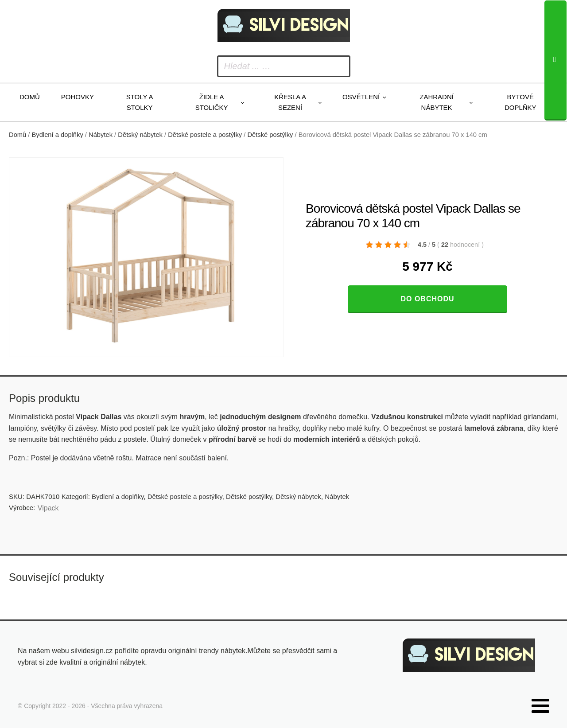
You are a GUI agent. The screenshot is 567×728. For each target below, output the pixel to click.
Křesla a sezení (290, 102)
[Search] (555, 60)
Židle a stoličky (212, 102)
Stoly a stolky (140, 102)
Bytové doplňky (520, 102)
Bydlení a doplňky (58, 135)
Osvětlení (361, 97)
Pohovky (78, 97)
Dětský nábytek (140, 135)
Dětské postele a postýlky (205, 135)
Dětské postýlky (270, 135)
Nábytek (101, 135)
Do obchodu (427, 299)
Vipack (48, 508)
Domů (30, 97)
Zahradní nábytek (437, 102)
